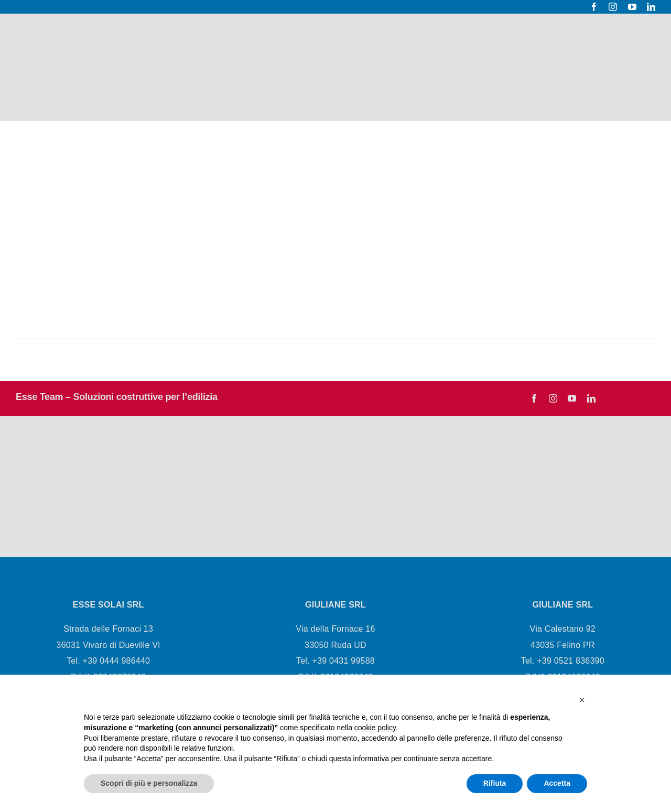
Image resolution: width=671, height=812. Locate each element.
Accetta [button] (557, 783)
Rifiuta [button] (495, 783)
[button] (582, 700)
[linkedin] (651, 7)
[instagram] (613, 7)
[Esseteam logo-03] (103, 465)
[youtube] (632, 7)
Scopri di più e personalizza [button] (149, 783)
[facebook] (594, 7)
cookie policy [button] (375, 728)
